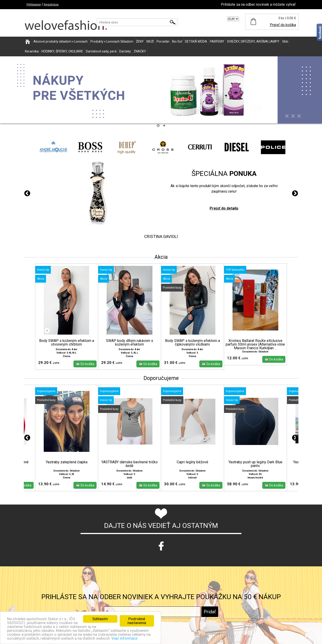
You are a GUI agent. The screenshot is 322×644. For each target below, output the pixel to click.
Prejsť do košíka (283, 25)
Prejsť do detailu (224, 208)
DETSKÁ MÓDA (196, 41)
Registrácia (51, 4)
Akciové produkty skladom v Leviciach (61, 41)
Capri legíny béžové (192, 462)
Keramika (32, 51)
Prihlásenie (34, 4)
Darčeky (125, 51)
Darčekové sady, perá (101, 51)
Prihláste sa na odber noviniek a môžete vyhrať (258, 4)
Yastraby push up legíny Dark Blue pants (255, 464)
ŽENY (140, 41)
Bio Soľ (177, 41)
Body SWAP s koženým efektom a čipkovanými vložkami (192, 343)
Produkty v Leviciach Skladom (112, 41)
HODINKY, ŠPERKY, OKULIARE (62, 51)
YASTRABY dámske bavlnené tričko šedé (130, 464)
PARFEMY (217, 41)
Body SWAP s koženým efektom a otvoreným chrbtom (67, 343)
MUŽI (150, 41)
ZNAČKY (140, 51)
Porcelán (163, 41)
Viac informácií (124, 638)
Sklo (285, 41)
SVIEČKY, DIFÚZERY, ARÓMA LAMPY (253, 41)
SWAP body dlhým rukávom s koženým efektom (130, 343)
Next (295, 194)
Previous (27, 194)
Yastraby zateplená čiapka (67, 462)
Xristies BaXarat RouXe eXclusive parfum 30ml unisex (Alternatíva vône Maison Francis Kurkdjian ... (255, 344)
